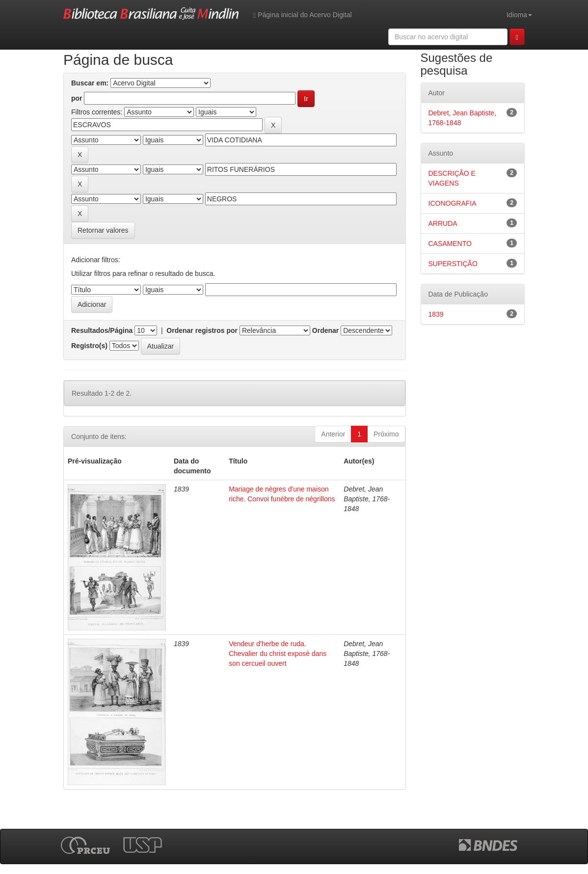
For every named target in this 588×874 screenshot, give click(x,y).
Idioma (519, 15)
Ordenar (325, 330)
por (77, 98)
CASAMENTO (450, 244)
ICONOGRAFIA (453, 203)
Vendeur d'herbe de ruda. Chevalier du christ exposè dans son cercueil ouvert (278, 654)
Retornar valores (103, 230)
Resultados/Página (102, 330)
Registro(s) (89, 346)
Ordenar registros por (202, 330)
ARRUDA (443, 223)
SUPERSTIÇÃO (453, 264)
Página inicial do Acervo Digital (302, 15)
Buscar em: (90, 83)
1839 (436, 314)
